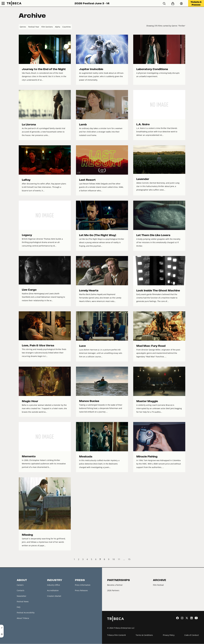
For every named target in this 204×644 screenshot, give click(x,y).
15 (129, 559)
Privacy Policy (169, 635)
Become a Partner (115, 585)
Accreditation (53, 590)
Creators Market (54, 596)
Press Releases (81, 590)
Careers (20, 585)
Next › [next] (183, 560)
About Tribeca (23, 618)
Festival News (23, 602)
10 (114, 559)
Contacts (21, 590)
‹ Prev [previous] (21, 560)
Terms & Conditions (144, 635)
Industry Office (54, 585)
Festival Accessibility (26, 613)
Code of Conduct (192, 635)
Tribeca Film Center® (117, 635)
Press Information (83, 585)
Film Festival (158, 585)
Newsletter (22, 596)
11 (119, 559)
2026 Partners (113, 590)
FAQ (19, 607)
